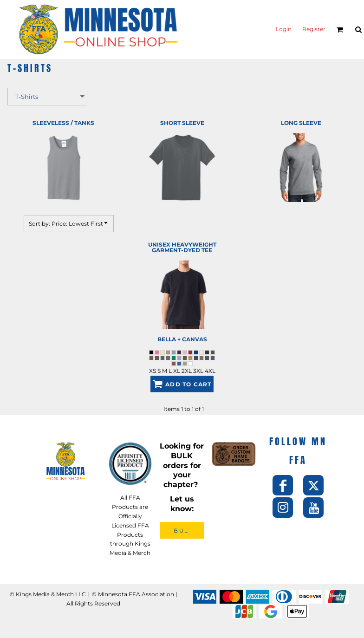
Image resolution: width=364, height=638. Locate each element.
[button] (340, 29)
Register (314, 29)
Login (284, 29)
